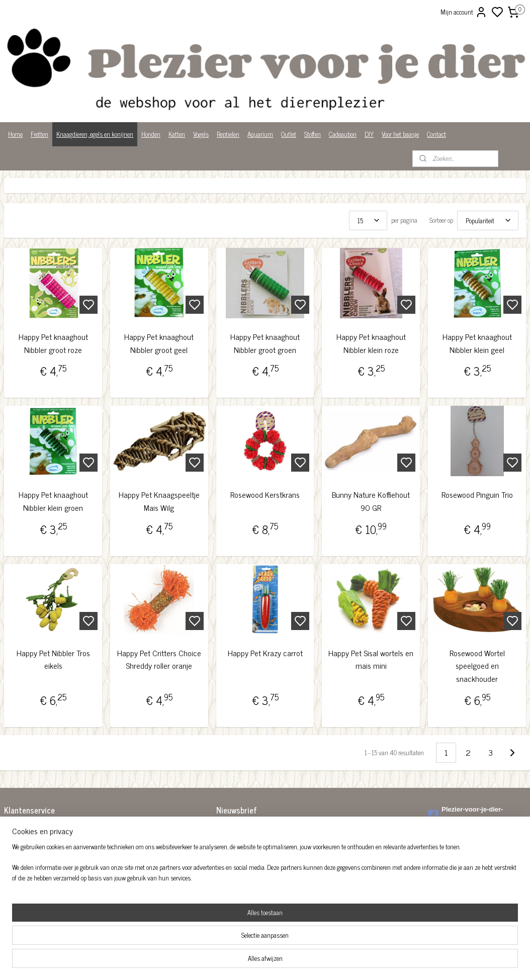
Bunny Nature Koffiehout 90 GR (371, 502)
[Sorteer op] (488, 220)
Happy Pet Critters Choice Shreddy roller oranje (159, 659)
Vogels (201, 134)
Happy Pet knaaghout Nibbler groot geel (159, 343)
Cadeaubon (343, 134)
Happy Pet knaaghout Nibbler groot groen (265, 343)
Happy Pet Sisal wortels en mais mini (371, 659)
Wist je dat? (19, 891)
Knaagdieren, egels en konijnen (95, 134)
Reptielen (228, 134)
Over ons (15, 870)
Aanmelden (239, 852)
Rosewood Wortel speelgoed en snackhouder (477, 666)
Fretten (39, 134)
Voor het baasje (400, 134)
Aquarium (260, 134)
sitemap (299, 961)
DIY (369, 134)
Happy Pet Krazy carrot (265, 653)
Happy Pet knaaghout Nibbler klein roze (371, 343)
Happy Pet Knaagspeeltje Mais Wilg (159, 502)
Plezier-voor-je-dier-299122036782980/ (465, 815)
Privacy (13, 881)
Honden (151, 134)
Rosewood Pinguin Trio (477, 495)
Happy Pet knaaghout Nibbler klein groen (53, 502)
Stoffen (313, 134)
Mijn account (464, 12)
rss (314, 961)
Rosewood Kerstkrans (265, 495)
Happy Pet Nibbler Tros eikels (53, 659)
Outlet (289, 134)
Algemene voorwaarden (33, 828)
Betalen (13, 839)
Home (15, 134)
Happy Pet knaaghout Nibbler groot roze (53, 343)
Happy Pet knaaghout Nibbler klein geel (477, 343)
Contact (436, 134)
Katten (177, 134)
